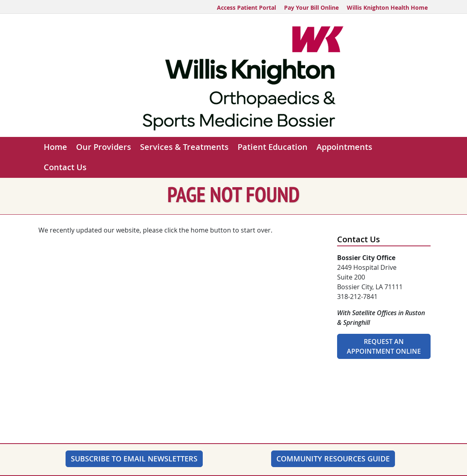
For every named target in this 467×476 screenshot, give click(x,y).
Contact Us (65, 167)
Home (55, 147)
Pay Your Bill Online (311, 7)
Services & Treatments (184, 147)
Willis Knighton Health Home (387, 7)
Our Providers (104, 147)
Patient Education (273, 147)
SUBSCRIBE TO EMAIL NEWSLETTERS (134, 459)
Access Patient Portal (246, 7)
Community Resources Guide (333, 459)
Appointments (344, 147)
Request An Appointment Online (384, 346)
